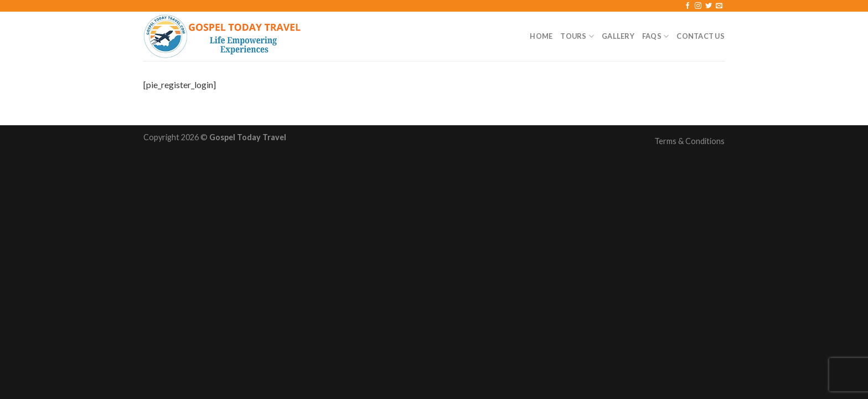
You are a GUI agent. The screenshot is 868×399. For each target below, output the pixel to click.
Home (541, 36)
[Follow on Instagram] (698, 6)
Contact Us (701, 36)
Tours (577, 36)
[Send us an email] (719, 6)
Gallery (618, 36)
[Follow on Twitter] (709, 6)
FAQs (655, 36)
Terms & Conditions (689, 141)
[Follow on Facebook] (688, 6)
